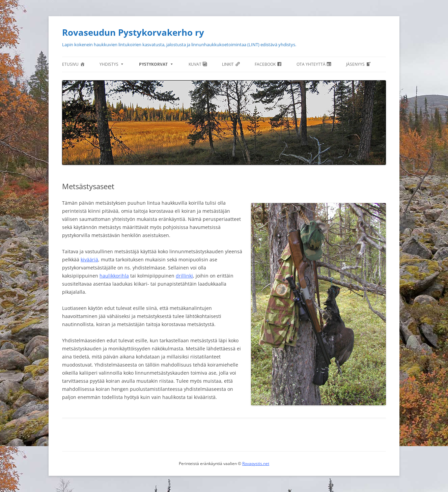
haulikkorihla (114, 276)
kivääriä (89, 259)
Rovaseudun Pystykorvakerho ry (133, 32)
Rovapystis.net (256, 464)
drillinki (184, 276)
